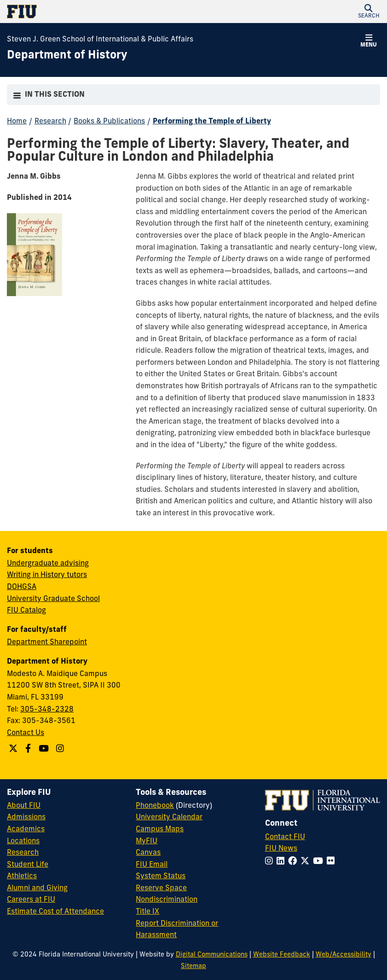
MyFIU (147, 841)
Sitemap (193, 966)
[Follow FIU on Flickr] (332, 862)
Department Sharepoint (47, 642)
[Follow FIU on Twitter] (307, 862)
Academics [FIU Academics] (26, 829)
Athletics (22, 876)
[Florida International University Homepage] (100, 12)
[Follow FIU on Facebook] (294, 862)
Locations (23, 841)
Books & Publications (109, 122)
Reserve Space (161, 888)
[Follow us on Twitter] (14, 750)
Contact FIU (285, 837)
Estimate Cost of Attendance (55, 912)
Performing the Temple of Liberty (212, 122)
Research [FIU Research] (23, 853)
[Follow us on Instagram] (61, 750)
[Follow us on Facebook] (29, 750)
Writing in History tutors (47, 575)
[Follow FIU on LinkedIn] (282, 862)
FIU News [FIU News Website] (281, 849)
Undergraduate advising (48, 564)
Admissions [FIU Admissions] (26, 817)
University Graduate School (53, 599)
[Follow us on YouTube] (45, 750)
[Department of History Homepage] (67, 56)
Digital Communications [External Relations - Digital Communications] (212, 955)
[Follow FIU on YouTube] (320, 862)
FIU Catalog (26, 611)
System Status (161, 876)
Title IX (147, 912)
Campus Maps (160, 829)
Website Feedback (282, 955)
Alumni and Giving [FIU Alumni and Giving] (37, 888)
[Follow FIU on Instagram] (271, 862)
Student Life (28, 865)
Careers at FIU (31, 900)
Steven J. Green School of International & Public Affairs (100, 40)
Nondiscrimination (167, 900)
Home (17, 122)
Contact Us (26, 733)
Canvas (148, 853)
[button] (369, 12)
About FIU (24, 806)
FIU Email (152, 865)
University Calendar (169, 817)
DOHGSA (22, 587)
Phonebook (155, 806)
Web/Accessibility (344, 955)
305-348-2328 (47, 710)
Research (50, 122)
